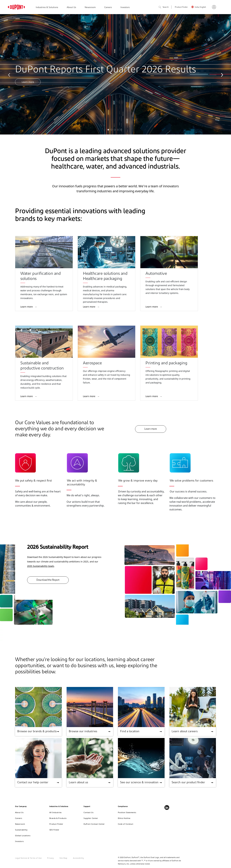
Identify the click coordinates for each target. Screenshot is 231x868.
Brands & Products (58, 818)
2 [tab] (112, 130)
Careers (108, 7)
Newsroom (90, 7)
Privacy (51, 858)
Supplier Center (91, 818)
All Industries (56, 812)
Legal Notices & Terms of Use (28, 858)
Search (164, 7)
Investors (125, 7)
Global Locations (23, 835)
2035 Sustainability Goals (41, 566)
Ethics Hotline (124, 818)
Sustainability (21, 830)
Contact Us (88, 812)
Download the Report (48, 580)
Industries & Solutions (47, 7)
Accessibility (79, 858)
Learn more (28, 82)
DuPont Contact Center (94, 824)
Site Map (63, 858)
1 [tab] (109, 130)
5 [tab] (122, 130)
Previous (10, 74)
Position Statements (127, 812)
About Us (71, 7)
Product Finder (181, 7)
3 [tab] (116, 130)
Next (221, 74)
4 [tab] (119, 130)
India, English (200, 7)
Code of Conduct (126, 824)
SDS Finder (54, 830)
